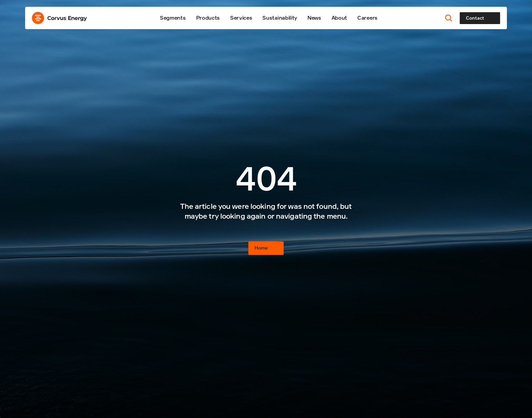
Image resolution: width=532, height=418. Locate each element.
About (339, 18)
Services (241, 18)
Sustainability (280, 18)
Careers (367, 18)
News (314, 18)
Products (208, 18)
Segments (173, 18)
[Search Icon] (449, 18)
